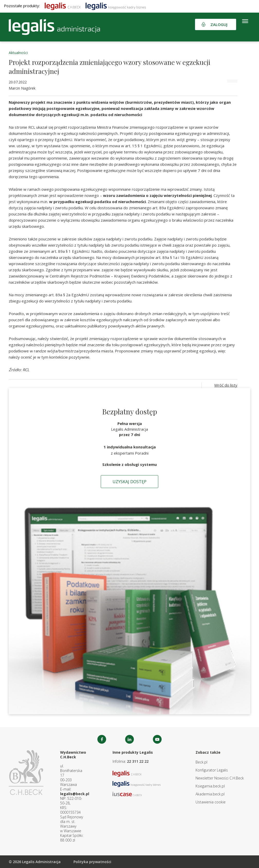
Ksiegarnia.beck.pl (210, 786)
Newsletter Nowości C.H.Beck (220, 778)
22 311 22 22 (138, 761)
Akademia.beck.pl (210, 794)
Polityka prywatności (92, 862)
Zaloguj (219, 24)
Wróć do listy (226, 385)
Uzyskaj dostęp (129, 482)
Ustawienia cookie (211, 802)
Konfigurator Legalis (212, 770)
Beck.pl (201, 762)
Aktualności (18, 53)
